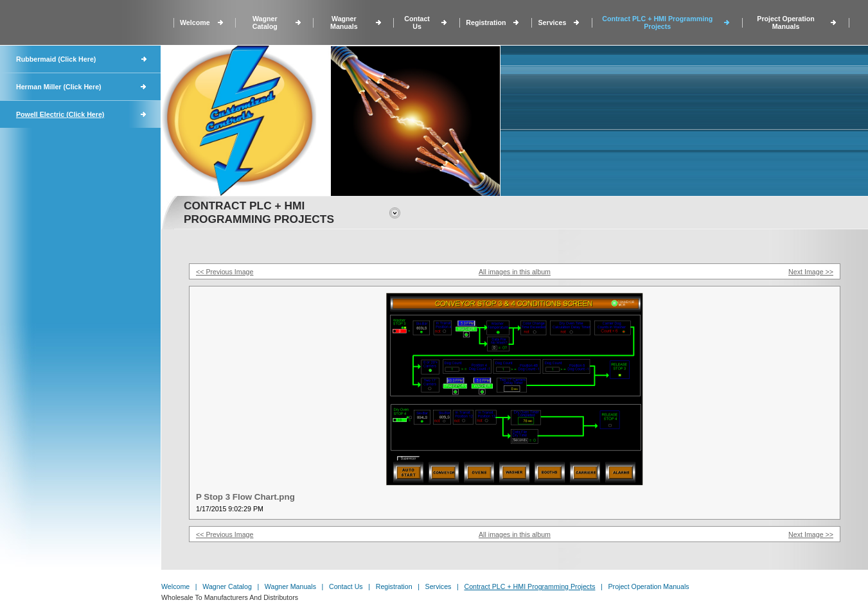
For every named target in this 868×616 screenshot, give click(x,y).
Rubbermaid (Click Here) (56, 59)
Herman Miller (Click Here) (59, 87)
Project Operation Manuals (785, 22)
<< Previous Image (225, 272)
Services (552, 22)
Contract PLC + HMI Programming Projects (657, 22)
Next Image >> (811, 272)
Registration (486, 22)
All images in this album (515, 272)
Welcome (195, 22)
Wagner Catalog (265, 22)
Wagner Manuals (344, 22)
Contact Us (417, 22)
